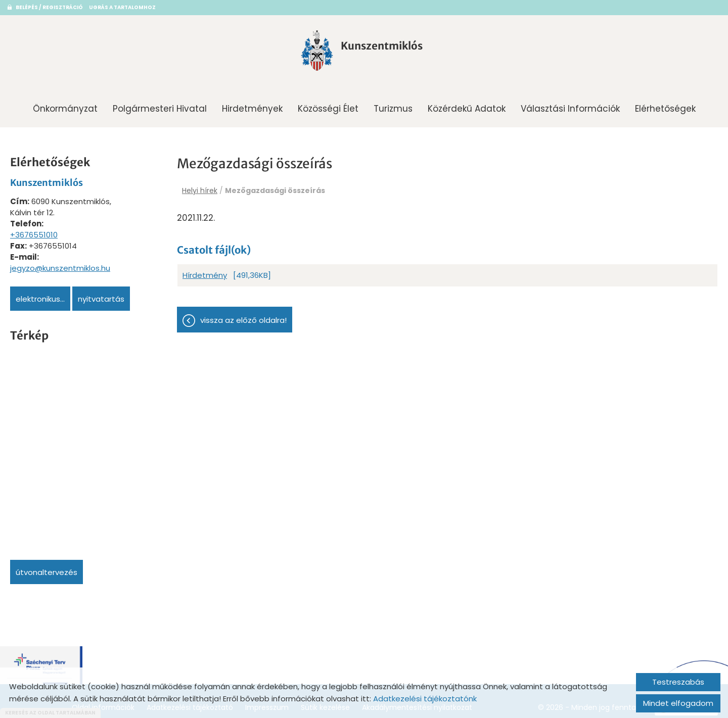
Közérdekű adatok (467, 105)
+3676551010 (34, 231)
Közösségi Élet (328, 105)
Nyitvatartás (101, 295)
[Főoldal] (302, 52)
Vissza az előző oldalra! (243, 317)
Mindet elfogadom (678, 703)
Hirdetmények (252, 105)
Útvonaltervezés (47, 569)
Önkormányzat (65, 105)
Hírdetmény (205, 272)
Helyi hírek (200, 187)
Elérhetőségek (665, 105)
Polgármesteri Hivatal (160, 105)
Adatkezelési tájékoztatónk (425, 699)
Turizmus (393, 105)
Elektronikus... (40, 295)
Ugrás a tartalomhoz (122, 7)
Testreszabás (678, 682)
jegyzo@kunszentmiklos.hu (60, 265)
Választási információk (570, 105)
